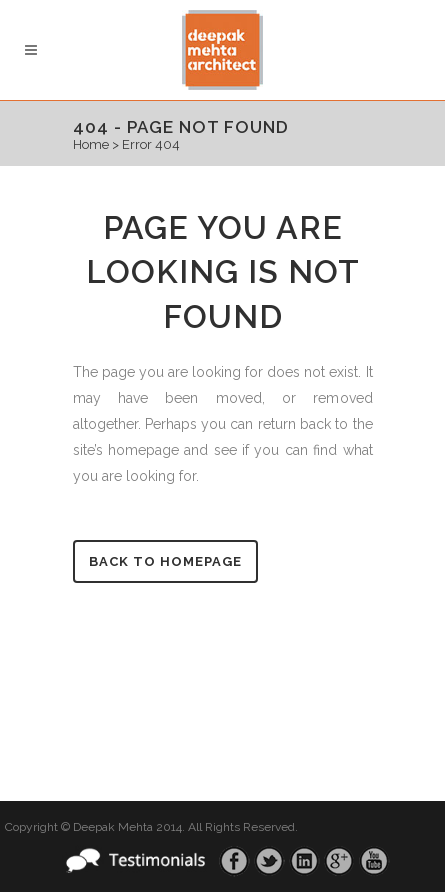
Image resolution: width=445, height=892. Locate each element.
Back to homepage (165, 561)
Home (91, 144)
